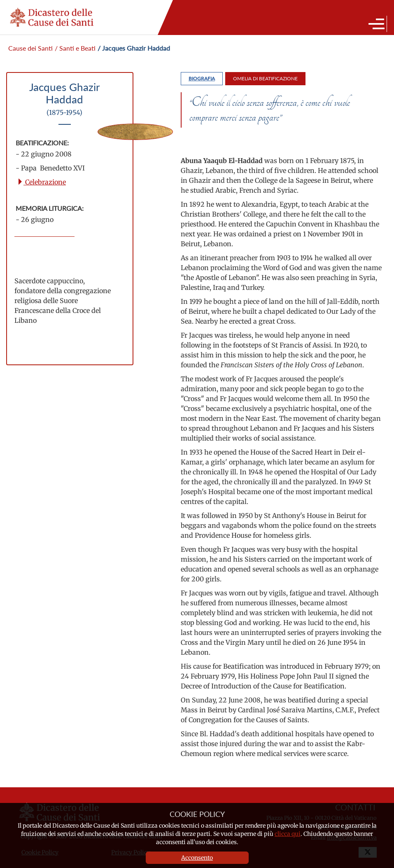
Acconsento (197, 858)
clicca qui (288, 834)
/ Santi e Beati (75, 48)
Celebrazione (41, 182)
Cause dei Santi (30, 48)
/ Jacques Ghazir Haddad (134, 48)
